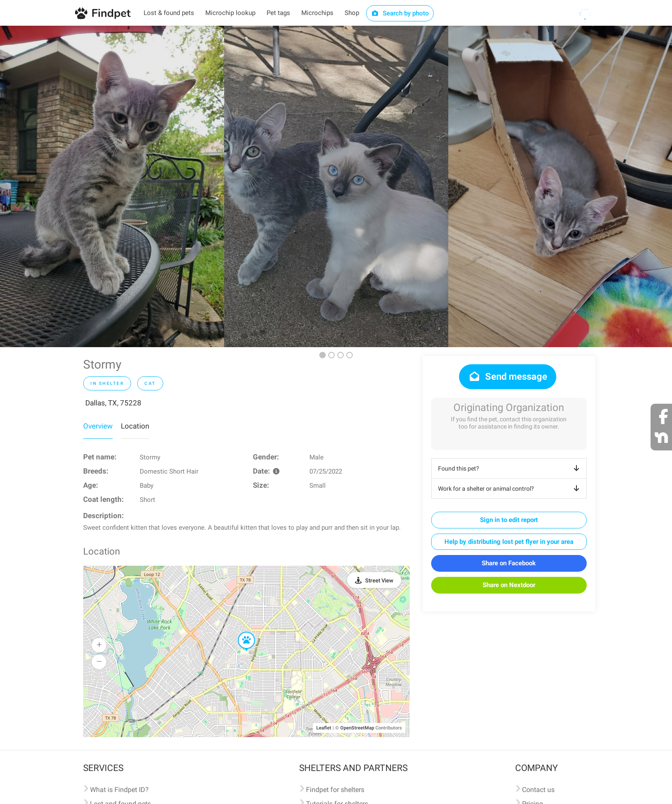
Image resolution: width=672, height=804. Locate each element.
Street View (379, 580)
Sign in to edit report (509, 520)
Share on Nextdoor (509, 585)
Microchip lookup (230, 13)
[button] (240, 632)
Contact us (538, 790)
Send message (508, 376)
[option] (112, 186)
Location (135, 426)
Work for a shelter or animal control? (510, 489)
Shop (352, 13)
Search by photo (400, 13)
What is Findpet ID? (119, 790)
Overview (98, 426)
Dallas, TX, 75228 (113, 403)
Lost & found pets (169, 13)
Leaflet (324, 728)
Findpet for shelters (335, 790)
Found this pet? (510, 468)
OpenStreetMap (357, 728)
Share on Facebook (509, 563)
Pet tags (278, 13)
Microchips (317, 13)
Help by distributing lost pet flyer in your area (509, 542)
